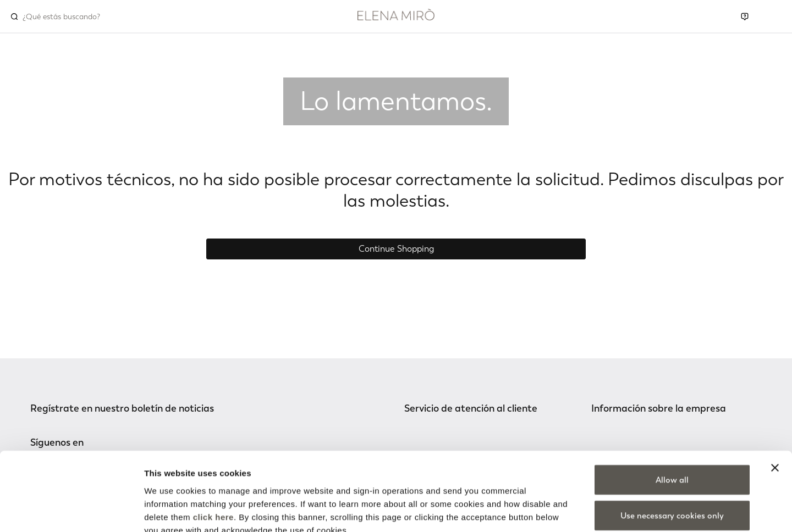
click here (213, 453)
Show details (577, 510)
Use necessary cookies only (672, 452)
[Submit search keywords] (14, 16)
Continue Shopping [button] (396, 249)
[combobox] (70, 16)
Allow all (672, 415)
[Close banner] (775, 403)
